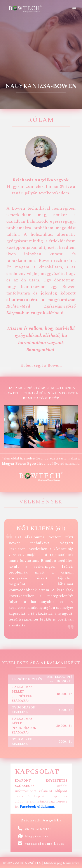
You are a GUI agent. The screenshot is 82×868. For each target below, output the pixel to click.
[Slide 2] (41, 637)
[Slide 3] (49, 637)
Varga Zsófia (28, 863)
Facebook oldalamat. (38, 807)
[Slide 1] (33, 637)
